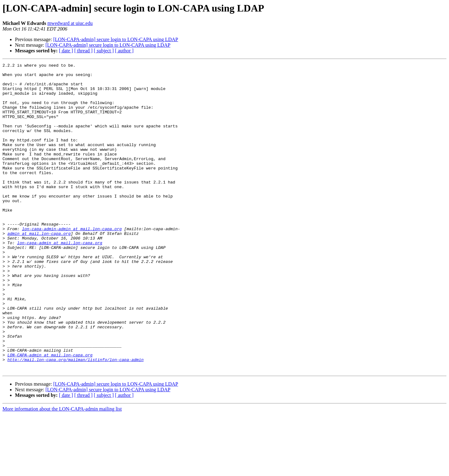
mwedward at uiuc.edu (70, 23)
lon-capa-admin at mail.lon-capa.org (60, 279)
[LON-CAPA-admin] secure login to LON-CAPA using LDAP (116, 39)
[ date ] (66, 51)
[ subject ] (104, 51)
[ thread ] (83, 51)
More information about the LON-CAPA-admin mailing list (62, 471)
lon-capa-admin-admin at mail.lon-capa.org (72, 262)
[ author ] (124, 51)
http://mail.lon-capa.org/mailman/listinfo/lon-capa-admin (76, 419)
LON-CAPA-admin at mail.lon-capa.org (50, 414)
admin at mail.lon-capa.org (39, 268)
